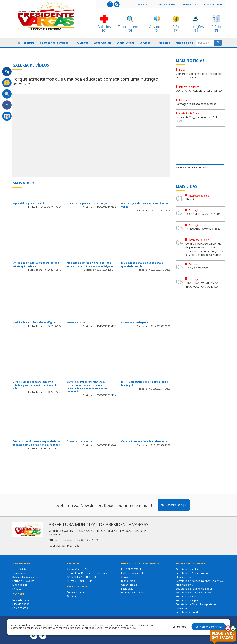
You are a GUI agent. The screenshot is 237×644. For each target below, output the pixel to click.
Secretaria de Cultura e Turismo (194, 593)
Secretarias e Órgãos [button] (56, 43)
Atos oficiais (19, 569)
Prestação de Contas (133, 593)
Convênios (127, 577)
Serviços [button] (146, 43)
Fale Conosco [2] (166, 4)
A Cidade (83, 43)
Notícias (164, 43)
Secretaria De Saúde (188, 612)
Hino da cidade (21, 604)
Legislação (127, 589)
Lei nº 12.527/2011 (131, 569)
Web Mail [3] (189, 4)
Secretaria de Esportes (189, 600)
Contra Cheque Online (80, 569)
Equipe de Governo (23, 581)
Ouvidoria (73, 596)
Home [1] (143, 4)
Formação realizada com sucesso (196, 104)
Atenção (190, 199)
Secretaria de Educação (189, 596)
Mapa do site (184, 43)
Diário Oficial (125, 43)
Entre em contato (77, 592)
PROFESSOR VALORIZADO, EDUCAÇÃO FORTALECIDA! (202, 285)
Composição (19, 573)
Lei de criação (20, 608)
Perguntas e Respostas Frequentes (87, 573)
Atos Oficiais (103, 43)
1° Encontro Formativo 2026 (203, 229)
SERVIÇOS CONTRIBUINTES (82, 581)
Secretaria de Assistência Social (194, 589)
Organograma (129, 585)
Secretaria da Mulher (188, 569)
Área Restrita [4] (213, 4)
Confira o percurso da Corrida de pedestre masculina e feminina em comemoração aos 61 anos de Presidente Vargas (205, 249)
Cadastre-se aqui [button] (174, 505)
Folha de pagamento (133, 573)
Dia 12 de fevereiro (197, 268)
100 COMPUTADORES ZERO (203, 214)
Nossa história (21, 600)
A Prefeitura (26, 43)
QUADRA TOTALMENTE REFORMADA (199, 91)
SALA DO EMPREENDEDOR (81, 577)
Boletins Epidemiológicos (26, 577)
